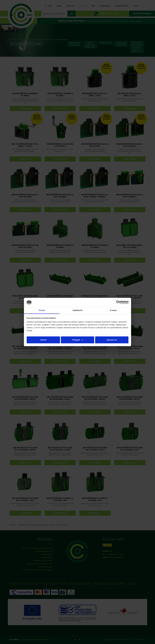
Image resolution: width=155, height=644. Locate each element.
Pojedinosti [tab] (77, 310)
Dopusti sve (112, 340)
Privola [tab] (42, 310)
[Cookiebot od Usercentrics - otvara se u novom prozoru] (118, 302)
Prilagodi (78, 340)
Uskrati (43, 340)
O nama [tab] (113, 310)
